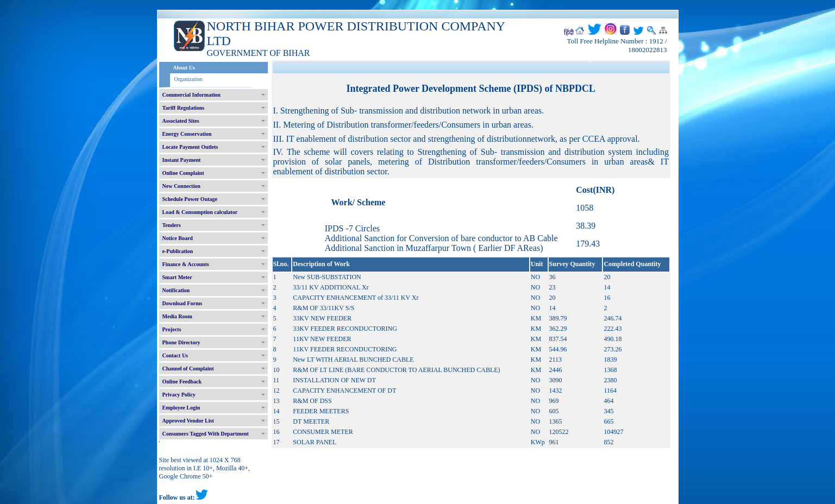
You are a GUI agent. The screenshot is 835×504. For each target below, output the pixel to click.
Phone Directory (181, 342)
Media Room (177, 316)
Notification (176, 290)
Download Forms (183, 303)
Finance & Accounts (186, 264)
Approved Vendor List (188, 421)
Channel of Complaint (188, 368)
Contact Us (175, 355)
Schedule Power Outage (190, 199)
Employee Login (181, 408)
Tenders (172, 225)
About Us (184, 68)
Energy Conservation (187, 134)
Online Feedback (182, 382)
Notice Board (178, 238)
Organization (189, 79)
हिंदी (569, 33)
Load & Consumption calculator (200, 212)
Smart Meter (177, 277)
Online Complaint (183, 173)
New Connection (181, 186)
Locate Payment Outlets (190, 147)
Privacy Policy (179, 395)
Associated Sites (181, 121)
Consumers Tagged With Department (206, 434)
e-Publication (178, 251)
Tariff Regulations (184, 108)
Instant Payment (182, 160)
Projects (172, 329)
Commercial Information (192, 95)
